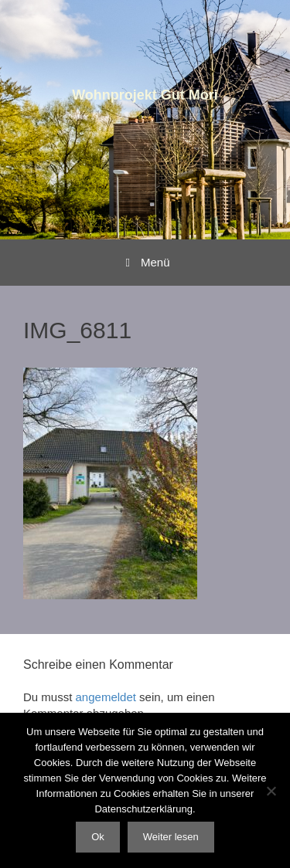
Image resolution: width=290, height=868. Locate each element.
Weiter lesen (171, 837)
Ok (98, 837)
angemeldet (106, 697)
